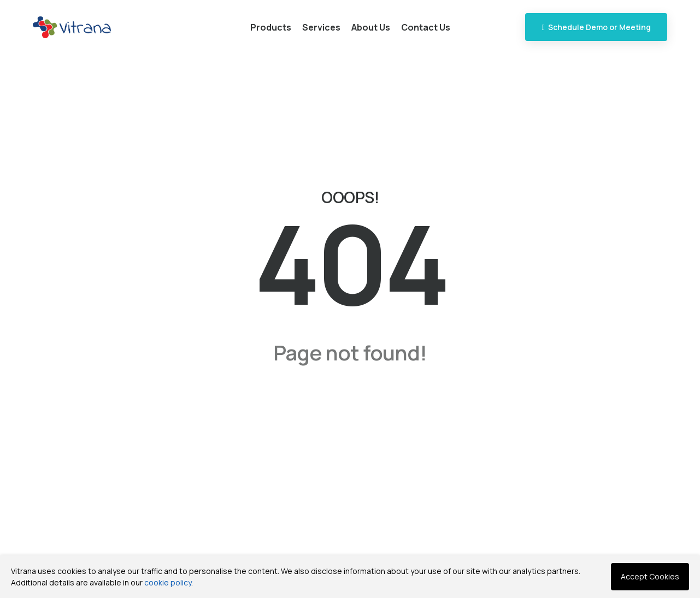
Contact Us (426, 27)
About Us (371, 27)
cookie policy (168, 582)
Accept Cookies (650, 576)
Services (321, 27)
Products (271, 27)
